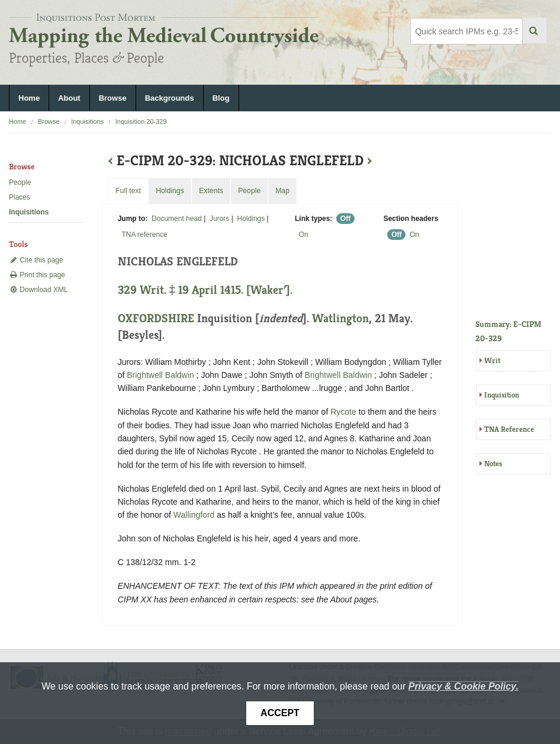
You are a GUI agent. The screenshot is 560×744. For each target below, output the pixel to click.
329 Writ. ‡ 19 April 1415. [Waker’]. (205, 290)
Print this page (37, 275)
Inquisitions (87, 121)
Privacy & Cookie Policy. (464, 686)
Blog (221, 98)
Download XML (38, 290)
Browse (113, 98)
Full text (128, 191)
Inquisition (502, 395)
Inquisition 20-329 (141, 121)
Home (29, 98)
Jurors (219, 219)
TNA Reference (509, 429)
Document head (177, 219)
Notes (493, 464)
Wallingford (194, 515)
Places (20, 197)
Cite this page (36, 260)
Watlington (340, 318)
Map (282, 191)
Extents (211, 191)
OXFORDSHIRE (156, 318)
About (69, 98)
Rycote (343, 412)
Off (345, 219)
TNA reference (144, 235)
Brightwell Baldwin (160, 375)
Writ (492, 360)
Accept (280, 713)
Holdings (251, 219)
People (20, 182)
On (304, 235)
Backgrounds (170, 98)
